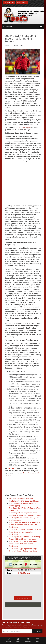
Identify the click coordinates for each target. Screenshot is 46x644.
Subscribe (37, 631)
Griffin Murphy (24, 573)
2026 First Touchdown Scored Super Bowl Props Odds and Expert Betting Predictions (25, 532)
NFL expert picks (25, 128)
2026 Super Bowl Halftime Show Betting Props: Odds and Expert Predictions (24, 538)
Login (18, 640)
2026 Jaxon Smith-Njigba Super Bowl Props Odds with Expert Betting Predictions (23, 544)
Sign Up (9, 640)
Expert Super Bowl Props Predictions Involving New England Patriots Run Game (25, 514)
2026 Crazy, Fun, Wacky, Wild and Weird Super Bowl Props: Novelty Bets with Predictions (24, 525)
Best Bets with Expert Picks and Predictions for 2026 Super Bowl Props (24, 500)
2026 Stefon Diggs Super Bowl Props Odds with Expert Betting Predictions (23, 550)
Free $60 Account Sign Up (23, 598)
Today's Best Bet (22, 2)
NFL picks (11, 468)
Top (38, 640)
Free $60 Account (9, 2)
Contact (28, 640)
